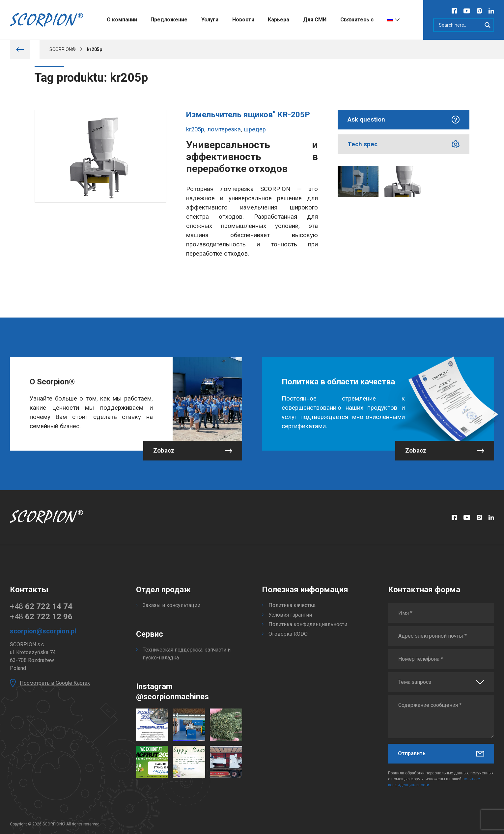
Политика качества (292, 605)
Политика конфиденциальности (308, 624)
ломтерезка (224, 129)
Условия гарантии (290, 615)
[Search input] (459, 25)
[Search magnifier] (488, 25)
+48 (41, 606)
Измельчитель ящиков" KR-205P (248, 115)
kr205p (195, 129)
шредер (255, 129)
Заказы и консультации (171, 605)
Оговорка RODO (288, 634)
